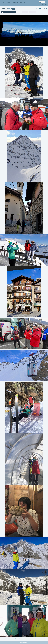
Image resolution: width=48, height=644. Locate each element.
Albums (3, 2)
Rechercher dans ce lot (9, 12)
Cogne (13, 9)
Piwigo (27, 642)
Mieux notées (24, 2)
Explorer (9, 2)
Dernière (33, 639)
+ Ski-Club (32, 12)
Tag (7, 8)
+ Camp (25, 12)
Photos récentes (33, 2)
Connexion (44, 4)
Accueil (3, 8)
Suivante (29, 639)
